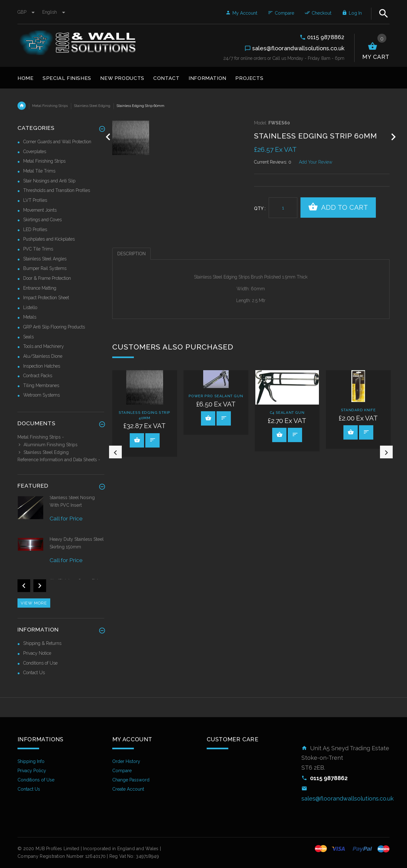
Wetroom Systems (41, 395)
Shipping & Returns (42, 643)
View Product (137, 440)
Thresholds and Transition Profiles (57, 190)
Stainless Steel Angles (45, 259)
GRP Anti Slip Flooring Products (54, 327)
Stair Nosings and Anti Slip (49, 181)
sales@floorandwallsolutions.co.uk (348, 798)
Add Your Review (316, 162)
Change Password (131, 780)
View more (34, 603)
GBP (27, 12)
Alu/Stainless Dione (43, 356)
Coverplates (35, 152)
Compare (281, 13)
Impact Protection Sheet (46, 298)
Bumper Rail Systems (45, 268)
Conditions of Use (40, 663)
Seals (28, 337)
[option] (145, 413)
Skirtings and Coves (42, 220)
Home (22, 106)
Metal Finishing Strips (50, 106)
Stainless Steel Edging (92, 106)
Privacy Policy (32, 771)
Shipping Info (31, 761)
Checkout (318, 13)
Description (131, 254)
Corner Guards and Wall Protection (57, 142)
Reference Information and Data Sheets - (59, 460)
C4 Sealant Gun (287, 413)
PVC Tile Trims (38, 249)
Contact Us (34, 673)
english (54, 12)
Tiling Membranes (41, 385)
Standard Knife (358, 410)
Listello (30, 307)
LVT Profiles (35, 200)
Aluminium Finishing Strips (48, 445)
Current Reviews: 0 (273, 162)
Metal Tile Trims (39, 171)
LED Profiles (35, 229)
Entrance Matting (40, 288)
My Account (241, 13)
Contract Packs (38, 376)
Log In (352, 13)
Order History (126, 761)
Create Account (128, 789)
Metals (30, 317)
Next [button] (386, 466)
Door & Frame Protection (47, 278)
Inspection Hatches (42, 366)
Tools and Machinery (44, 346)
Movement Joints (40, 210)
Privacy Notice (37, 653)
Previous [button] (115, 466)
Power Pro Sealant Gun (216, 396)
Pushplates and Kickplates (49, 239)
